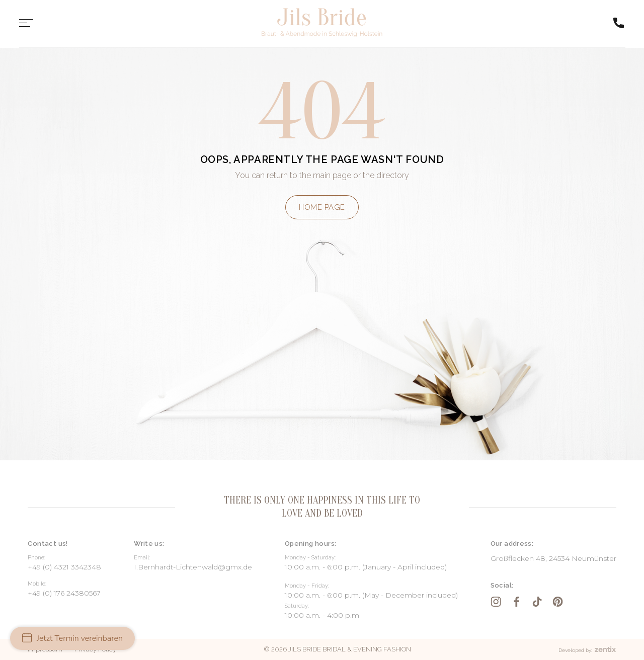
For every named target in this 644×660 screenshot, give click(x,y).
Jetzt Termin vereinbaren (72, 638)
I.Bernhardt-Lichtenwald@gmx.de (193, 567)
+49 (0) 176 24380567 (64, 593)
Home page (322, 207)
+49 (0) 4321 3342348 (64, 567)
